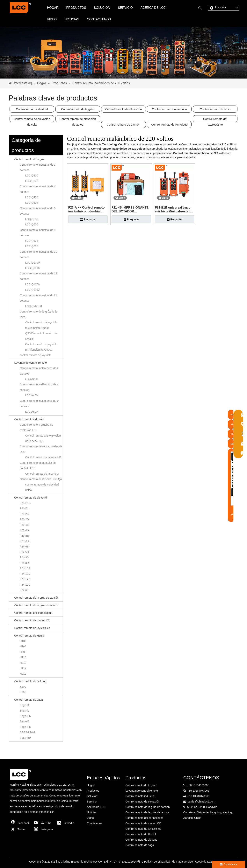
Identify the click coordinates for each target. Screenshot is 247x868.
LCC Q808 (32, 246)
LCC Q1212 (33, 290)
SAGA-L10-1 (28, 732)
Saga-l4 (25, 705)
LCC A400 (32, 395)
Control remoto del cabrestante (215, 120)
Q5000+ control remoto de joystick (41, 336)
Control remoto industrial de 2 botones (38, 167)
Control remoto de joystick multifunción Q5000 (41, 325)
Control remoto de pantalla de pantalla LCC (38, 465)
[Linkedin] (67, 823)
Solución (92, 796)
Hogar (91, 785)
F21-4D (24, 530)
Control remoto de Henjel (30, 636)
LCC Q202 (32, 181)
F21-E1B (25, 503)
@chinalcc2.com (205, 802)
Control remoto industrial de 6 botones (38, 211)
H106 (23, 641)
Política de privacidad (157, 862)
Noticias (92, 812)
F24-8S (24, 557)
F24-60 (24, 590)
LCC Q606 (32, 224)
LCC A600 (32, 412)
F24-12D (25, 585)
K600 (23, 687)
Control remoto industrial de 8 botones (38, 233)
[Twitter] (20, 829)
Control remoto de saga (29, 700)
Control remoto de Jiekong (30, 681)
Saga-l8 (25, 721)
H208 (23, 652)
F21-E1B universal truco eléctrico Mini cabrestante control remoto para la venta (174, 210)
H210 (23, 663)
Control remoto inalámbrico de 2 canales (39, 371)
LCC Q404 (32, 203)
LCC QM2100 (34, 306)
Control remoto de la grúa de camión (36, 598)
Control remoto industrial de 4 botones (38, 189)
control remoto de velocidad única (42, 487)
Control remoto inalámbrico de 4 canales (39, 387)
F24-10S (25, 568)
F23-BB (24, 536)
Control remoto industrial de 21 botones (38, 298)
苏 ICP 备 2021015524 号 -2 (127, 862)
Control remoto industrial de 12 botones (38, 276)
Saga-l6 (25, 711)
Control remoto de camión (123, 124)
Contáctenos (94, 823)
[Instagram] (44, 829)
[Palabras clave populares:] (200, 8)
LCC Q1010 (33, 268)
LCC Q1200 (33, 284)
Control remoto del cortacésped (33, 613)
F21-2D (24, 519)
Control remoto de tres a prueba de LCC (41, 449)
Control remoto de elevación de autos (78, 120)
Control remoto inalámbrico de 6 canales (39, 403)
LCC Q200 (32, 176)
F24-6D (24, 552)
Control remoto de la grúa (78, 109)
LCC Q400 (32, 197)
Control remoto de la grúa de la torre (39, 314)
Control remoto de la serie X (42, 474)
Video (90, 818)
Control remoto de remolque (169, 124)
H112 (23, 668)
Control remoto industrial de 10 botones (38, 254)
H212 (23, 674)
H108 (23, 646)
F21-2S (24, 514)
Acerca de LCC (96, 807)
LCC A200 (32, 379)
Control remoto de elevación (124, 109)
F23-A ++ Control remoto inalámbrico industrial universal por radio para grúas (87, 210)
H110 (23, 657)
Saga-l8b (25, 727)
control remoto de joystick (35, 355)
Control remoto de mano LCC (32, 620)
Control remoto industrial (32, 109)
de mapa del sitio (183, 862)
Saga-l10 (25, 738)
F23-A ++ (25, 541)
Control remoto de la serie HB (43, 457)
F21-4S (24, 525)
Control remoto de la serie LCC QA (41, 479)
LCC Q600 (32, 219)
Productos (93, 791)
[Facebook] (20, 823)
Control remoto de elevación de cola (32, 120)
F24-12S (25, 579)
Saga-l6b (25, 716)
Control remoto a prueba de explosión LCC (36, 427)
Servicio (92, 802)
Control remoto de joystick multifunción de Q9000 (41, 347)
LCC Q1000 (33, 263)
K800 (23, 692)
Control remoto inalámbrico (169, 109)
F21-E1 (24, 508)
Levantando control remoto (31, 363)
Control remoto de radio (215, 109)
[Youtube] (44, 823)
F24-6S (24, 547)
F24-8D (24, 563)
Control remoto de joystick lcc (32, 628)
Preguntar (88, 219)
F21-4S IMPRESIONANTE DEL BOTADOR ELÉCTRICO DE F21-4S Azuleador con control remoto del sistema (130, 210)
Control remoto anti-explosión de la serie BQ (43, 438)
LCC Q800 (32, 241)
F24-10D (25, 574)
